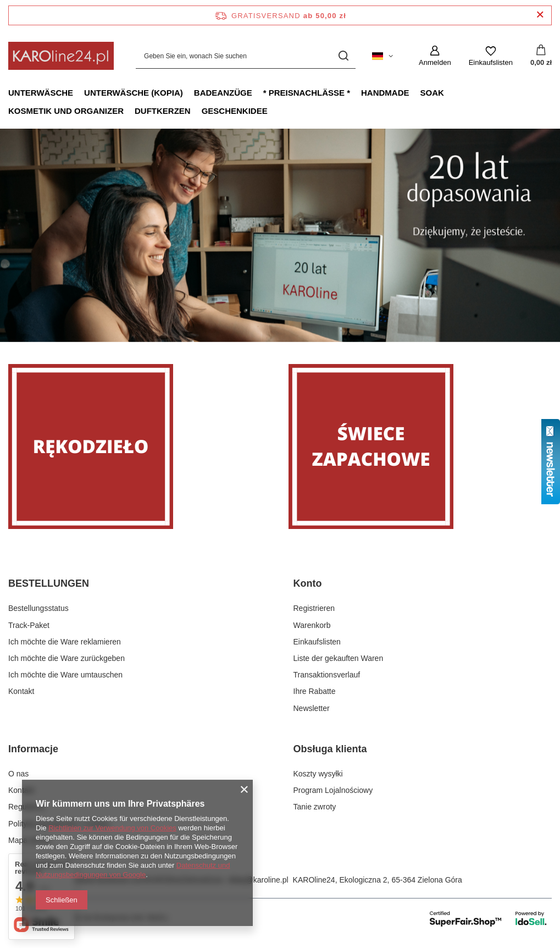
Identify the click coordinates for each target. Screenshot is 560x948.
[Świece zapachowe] (420, 447)
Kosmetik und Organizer (66, 111)
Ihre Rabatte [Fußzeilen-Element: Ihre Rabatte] (315, 691)
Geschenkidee (235, 111)
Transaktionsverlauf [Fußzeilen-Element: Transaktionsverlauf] (327, 675)
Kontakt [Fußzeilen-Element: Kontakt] (21, 691)
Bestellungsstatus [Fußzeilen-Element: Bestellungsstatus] (38, 608)
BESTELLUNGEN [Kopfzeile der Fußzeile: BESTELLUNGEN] (49, 583)
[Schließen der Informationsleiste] (540, 15)
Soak (432, 93)
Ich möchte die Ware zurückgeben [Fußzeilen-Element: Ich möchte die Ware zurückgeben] (66, 658)
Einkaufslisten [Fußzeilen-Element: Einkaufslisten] (317, 642)
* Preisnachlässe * (307, 93)
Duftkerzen (163, 111)
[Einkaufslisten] (491, 56)
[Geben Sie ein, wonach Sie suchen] (246, 56)
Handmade (385, 93)
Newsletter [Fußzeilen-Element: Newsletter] (312, 708)
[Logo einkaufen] (61, 56)
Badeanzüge (223, 93)
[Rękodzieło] (140, 447)
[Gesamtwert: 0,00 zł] (541, 56)
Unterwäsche (41, 93)
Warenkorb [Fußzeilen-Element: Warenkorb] (312, 625)
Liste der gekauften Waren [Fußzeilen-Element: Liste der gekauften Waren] (339, 658)
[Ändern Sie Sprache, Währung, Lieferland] (382, 56)
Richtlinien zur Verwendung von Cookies (112, 828)
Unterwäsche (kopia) (134, 93)
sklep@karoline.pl (258, 880)
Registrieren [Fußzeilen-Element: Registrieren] (314, 608)
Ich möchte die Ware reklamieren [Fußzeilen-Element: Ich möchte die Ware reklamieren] (65, 642)
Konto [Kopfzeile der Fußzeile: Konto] (308, 583)
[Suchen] (343, 56)
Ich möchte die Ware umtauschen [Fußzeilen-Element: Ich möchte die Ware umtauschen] (65, 675)
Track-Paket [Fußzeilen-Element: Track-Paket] (29, 625)
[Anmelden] (435, 56)
